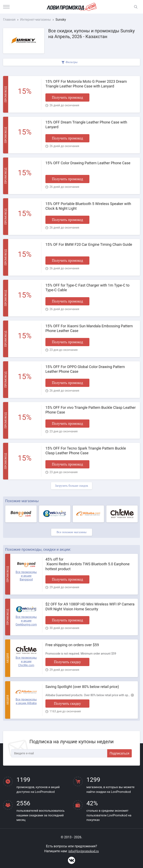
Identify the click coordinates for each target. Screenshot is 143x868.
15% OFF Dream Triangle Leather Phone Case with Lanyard (86, 125)
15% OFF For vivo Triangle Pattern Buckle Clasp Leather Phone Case (91, 410)
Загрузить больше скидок (72, 486)
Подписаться (119, 753)
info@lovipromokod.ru (84, 851)
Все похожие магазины (71, 532)
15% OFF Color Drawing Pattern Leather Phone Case (88, 163)
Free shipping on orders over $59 (72, 645)
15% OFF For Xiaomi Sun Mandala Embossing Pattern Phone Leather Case (89, 328)
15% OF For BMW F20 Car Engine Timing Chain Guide (89, 244)
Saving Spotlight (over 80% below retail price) (82, 687)
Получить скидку (67, 662)
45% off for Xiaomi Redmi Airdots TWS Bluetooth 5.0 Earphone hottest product (87, 564)
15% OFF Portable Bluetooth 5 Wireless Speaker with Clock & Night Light (88, 206)
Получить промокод (67, 97)
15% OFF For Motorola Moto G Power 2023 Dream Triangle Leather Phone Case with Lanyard (86, 84)
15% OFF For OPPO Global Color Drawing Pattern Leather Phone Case (85, 369)
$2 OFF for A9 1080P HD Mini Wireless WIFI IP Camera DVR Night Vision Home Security (90, 606)
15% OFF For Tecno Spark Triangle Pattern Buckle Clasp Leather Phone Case (86, 451)
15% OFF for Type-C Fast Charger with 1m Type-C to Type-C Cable (87, 288)
